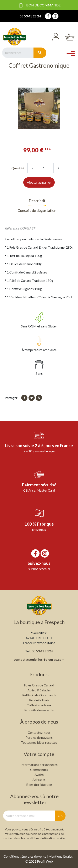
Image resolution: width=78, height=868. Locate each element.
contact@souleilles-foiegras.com (39, 659)
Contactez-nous (39, 732)
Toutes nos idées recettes (39, 742)
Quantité (18, 168)
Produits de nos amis (39, 710)
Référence (12, 228)
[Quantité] (45, 168)
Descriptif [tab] (37, 201)
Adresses (39, 779)
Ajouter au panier (39, 182)
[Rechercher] (18, 53)
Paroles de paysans (39, 737)
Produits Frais (39, 700)
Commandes (39, 770)
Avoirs (39, 775)
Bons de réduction (39, 784)
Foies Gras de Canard (39, 685)
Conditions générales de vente (25, 856)
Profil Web (45, 861)
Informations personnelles (39, 765)
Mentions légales (61, 856)
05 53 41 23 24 (30, 16)
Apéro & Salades (39, 690)
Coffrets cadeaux (39, 705)
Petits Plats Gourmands (39, 695)
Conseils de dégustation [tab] (37, 211)
